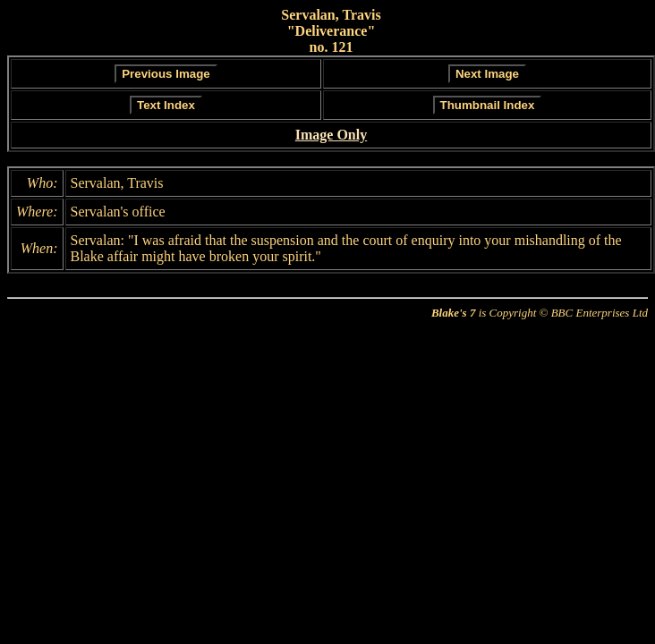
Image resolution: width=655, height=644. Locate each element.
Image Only (331, 135)
